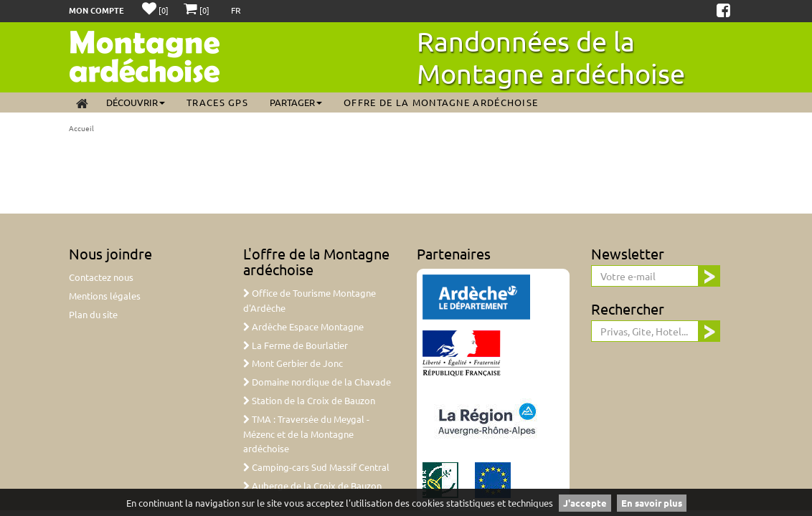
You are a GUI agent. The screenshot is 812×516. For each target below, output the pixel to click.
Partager (296, 102)
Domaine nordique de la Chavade (317, 382)
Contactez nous (101, 277)
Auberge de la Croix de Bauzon (312, 486)
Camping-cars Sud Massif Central (316, 467)
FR (236, 10)
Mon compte (96, 10)
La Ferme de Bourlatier (296, 345)
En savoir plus (652, 503)
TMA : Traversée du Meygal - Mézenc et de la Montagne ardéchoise (306, 434)
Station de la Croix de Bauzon (309, 400)
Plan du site (93, 314)
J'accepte (585, 503)
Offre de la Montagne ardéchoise (441, 102)
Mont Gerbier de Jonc (293, 363)
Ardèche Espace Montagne (303, 326)
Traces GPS (217, 102)
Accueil (81, 128)
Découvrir (136, 102)
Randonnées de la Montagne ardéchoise (551, 57)
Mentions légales (105, 296)
